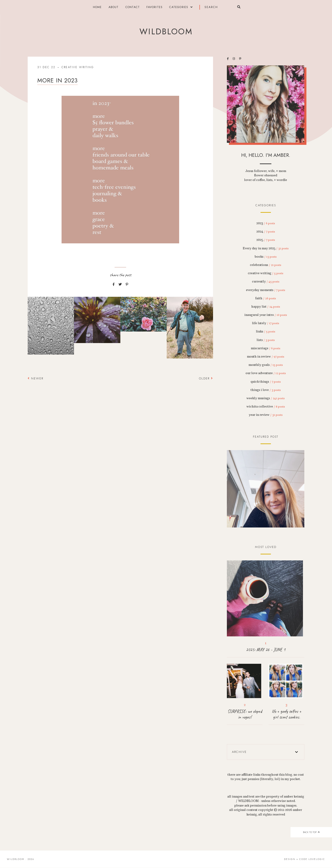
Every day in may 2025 (266, 248)
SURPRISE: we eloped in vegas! (245, 714)
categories (179, 7)
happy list (266, 307)
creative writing (78, 67)
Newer (36, 378)
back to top (311, 832)
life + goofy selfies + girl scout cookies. (287, 714)
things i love (266, 390)
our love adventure (266, 373)
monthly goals (266, 365)
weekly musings (266, 398)
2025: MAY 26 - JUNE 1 (266, 650)
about (114, 7)
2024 (266, 232)
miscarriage (266, 348)
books (266, 257)
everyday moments (266, 290)
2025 (266, 240)
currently (266, 282)
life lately (266, 323)
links (266, 332)
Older (206, 378)
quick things (266, 382)
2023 (266, 223)
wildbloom (166, 32)
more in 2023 (58, 80)
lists (266, 340)
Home (97, 7)
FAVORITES (154, 7)
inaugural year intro (266, 315)
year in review (266, 415)
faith (266, 298)
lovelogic (317, 859)
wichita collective (266, 407)
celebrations (266, 265)
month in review (266, 357)
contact (133, 7)
